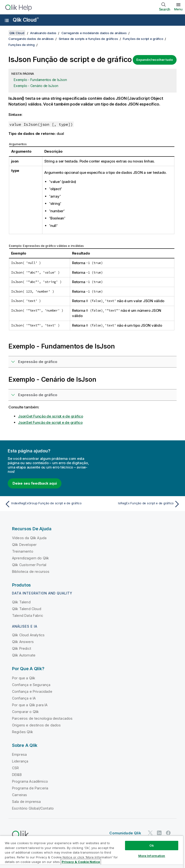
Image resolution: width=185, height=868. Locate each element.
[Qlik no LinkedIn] (159, 833)
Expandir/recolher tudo (155, 60)
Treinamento (23, 551)
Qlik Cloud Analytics (28, 635)
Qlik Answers (23, 642)
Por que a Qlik (24, 678)
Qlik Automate (24, 655)
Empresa (19, 754)
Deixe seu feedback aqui (35, 483)
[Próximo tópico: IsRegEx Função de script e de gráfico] (138, 504)
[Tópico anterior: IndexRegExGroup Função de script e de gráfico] (47, 504)
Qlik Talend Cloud (27, 609)
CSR (15, 768)
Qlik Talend (21, 602)
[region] (92, 852)
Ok (152, 845)
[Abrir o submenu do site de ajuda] (7, 20)
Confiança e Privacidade (32, 691)
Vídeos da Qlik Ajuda (29, 538)
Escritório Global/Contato (33, 808)
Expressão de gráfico (38, 362)
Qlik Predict (22, 648)
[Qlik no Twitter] (150, 833)
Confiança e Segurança (31, 685)
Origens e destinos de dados (36, 725)
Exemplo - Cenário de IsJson (36, 86)
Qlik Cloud (26, 20)
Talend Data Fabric (28, 615)
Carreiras (20, 795)
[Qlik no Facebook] (168, 833)
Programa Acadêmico (30, 781)
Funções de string (22, 45)
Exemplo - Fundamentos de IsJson (40, 80)
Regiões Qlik (23, 732)
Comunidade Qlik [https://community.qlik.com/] (125, 833)
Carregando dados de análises (31, 39)
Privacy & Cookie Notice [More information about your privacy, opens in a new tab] (81, 862)
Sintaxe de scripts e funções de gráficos (88, 39)
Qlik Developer (24, 545)
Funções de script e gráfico (143, 39)
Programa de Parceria (30, 788)
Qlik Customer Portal (29, 565)
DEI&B (17, 775)
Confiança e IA (24, 698)
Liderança (20, 761)
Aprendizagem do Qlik (30, 558)
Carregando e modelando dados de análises (94, 33)
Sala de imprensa (26, 802)
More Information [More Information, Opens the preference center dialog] (152, 856)
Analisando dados (43, 33)
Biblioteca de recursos (31, 571)
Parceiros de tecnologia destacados (42, 718)
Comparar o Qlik (25, 712)
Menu (178, 9)
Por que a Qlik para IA (30, 705)
